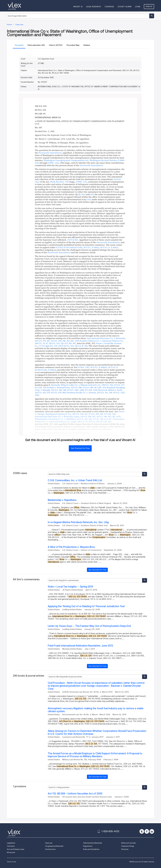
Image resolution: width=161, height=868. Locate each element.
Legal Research (94, 7)
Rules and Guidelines (91, 849)
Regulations (88, 846)
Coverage (109, 7)
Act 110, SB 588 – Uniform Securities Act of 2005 (75, 794)
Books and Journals (128, 843)
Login (138, 7)
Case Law (49, 843)
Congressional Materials (54, 846)
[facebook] (147, 831)
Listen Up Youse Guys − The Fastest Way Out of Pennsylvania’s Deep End (89, 626)
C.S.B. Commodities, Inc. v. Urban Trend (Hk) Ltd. (75, 480)
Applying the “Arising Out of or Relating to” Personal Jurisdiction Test (86, 606)
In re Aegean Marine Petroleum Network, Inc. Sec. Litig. (78, 522)
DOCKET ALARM (125, 7)
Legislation (11, 843)
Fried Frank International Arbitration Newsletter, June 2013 (80, 646)
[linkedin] (152, 831)
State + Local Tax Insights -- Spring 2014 (70, 587)
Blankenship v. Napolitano (62, 500)
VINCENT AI (78, 7)
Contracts (11, 846)
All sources (11, 852)
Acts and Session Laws (16, 849)
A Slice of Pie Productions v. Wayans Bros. (72, 547)
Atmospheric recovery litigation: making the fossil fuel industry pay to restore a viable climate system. (96, 710)
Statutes (125, 849)
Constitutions (50, 849)
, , (80, 394)
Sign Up (149, 6)
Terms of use (11, 862)
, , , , (77, 416)
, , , (78, 345)
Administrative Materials (93, 843)
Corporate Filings (128, 846)
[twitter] (142, 831)
